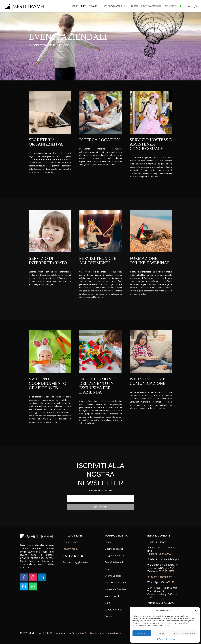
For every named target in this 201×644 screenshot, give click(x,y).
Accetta (142, 633)
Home (74, 6)
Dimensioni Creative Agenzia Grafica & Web (96, 633)
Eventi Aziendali (114, 562)
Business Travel (114, 549)
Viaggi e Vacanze (114, 555)
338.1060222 (167, 582)
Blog (134, 6)
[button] (196, 611)
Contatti (171, 6)
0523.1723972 (166, 571)
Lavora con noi (151, 6)
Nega (162, 633)
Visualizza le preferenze (185, 633)
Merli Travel (90, 6)
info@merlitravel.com (160, 577)
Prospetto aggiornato (75, 562)
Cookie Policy (158, 639)
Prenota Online (115, 6)
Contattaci (38, 54)
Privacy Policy (170, 639)
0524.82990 (165, 554)
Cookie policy (70, 542)
